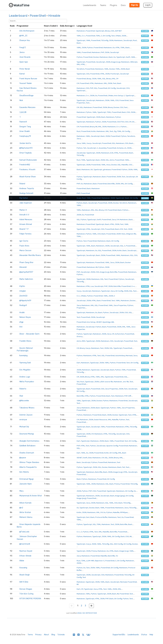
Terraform (81, 69)
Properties (81, 308)
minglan (23, 291)
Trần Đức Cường (26, 594)
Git (133, 122)
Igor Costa (24, 241)
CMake (118, 36)
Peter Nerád (25, 69)
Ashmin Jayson (26, 415)
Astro (112, 160)
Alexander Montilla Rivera (30, 255)
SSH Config (118, 544)
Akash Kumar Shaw (28, 177)
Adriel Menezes (26, 220)
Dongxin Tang (25, 127)
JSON (124, 36)
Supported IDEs (119, 635)
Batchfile (111, 184)
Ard (21, 327)
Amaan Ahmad (26, 224)
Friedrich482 (25, 165)
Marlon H (23, 210)
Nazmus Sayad (26, 551)
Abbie (22, 561)
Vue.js (89, 143)
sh (125, 148)
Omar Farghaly (26, 153)
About (46, 635)
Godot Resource (101, 420)
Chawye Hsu (25, 40)
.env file (126, 382)
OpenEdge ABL (108, 322)
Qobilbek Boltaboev (27, 446)
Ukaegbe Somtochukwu (29, 441)
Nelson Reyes (25, 317)
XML (78, 64)
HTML (118, 47)
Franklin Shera (25, 341)
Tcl (117, 556)
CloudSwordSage (26, 96)
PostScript (115, 74)
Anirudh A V (24, 215)
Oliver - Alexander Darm (29, 334)
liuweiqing (23, 356)
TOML (98, 36)
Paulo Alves (24, 246)
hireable (145, 31)
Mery (21, 491)
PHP (102, 52)
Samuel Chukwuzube (28, 160)
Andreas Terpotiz (27, 189)
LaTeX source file (106, 382)
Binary (108, 31)
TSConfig (105, 40)
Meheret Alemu (26, 517)
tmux (108, 165)
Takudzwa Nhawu (27, 408)
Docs (123, 5)
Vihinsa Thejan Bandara (29, 462)
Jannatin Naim (26, 484)
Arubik (22, 313)
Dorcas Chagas (26, 589)
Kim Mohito (24, 472)
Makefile (125, 165)
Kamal (22, 74)
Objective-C (100, 561)
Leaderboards (90, 5)
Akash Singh (25, 575)
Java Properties (120, 305)
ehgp (21, 322)
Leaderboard (18, 16)
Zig (115, 131)
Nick (21, 100)
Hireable (54, 16)
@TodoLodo (24, 532)
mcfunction (120, 334)
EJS (112, 153)
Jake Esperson (26, 203)
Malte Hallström (26, 279)
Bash (79, 43)
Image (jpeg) (120, 496)
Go (114, 47)
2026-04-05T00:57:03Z (87, 613)
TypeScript (100, 31)
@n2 (21, 508)
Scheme (120, 148)
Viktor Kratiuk (25, 512)
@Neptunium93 (26, 148)
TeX (85, 148)
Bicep (89, 79)
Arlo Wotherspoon (27, 31)
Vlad (21, 396)
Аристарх (24, 62)
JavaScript (128, 40)
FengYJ (23, 48)
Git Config (107, 36)
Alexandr (23, 267)
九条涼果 (23, 112)
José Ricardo (25, 57)
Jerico (22, 52)
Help (151, 635)
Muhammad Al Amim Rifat (31, 496)
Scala (79, 198)
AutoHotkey (120, 355)
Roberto (23, 389)
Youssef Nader (26, 83)
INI (96, 127)
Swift (128, 57)
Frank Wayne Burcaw (28, 79)
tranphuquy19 (25, 136)
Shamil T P (24, 229)
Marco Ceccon (25, 251)
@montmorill (25, 544)
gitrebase (107, 169)
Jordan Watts (25, 143)
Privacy (38, 635)
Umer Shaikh (25, 131)
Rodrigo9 (23, 305)
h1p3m (22, 286)
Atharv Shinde (25, 556)
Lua (92, 286)
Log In (148, 5)
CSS (113, 31)
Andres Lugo (25, 377)
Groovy (79, 336)
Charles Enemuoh (27, 453)
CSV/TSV (121, 122)
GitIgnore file (131, 234)
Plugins (113, 5)
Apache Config (112, 446)
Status (144, 635)
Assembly (102, 148)
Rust (135, 40)
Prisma (117, 484)
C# (117, 79)
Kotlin (93, 131)
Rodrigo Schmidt (26, 193)
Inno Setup (118, 95)
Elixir (90, 458)
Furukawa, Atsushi (27, 170)
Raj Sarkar (24, 198)
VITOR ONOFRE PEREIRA (30, 599)
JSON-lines (121, 234)
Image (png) (81, 498)
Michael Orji (24, 427)
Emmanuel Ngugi (26, 479)
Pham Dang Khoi (26, 262)
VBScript (134, 62)
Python (90, 47)
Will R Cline (24, 582)
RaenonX (23, 122)
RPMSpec (124, 512)
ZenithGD (23, 296)
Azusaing (23, 568)
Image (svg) (116, 62)
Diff (130, 396)
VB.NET (99, 322)
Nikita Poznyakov (27, 382)
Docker (96, 57)
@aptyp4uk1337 (26, 272)
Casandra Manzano (27, 107)
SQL (104, 79)
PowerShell (38, 16)
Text (113, 36)
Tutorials (61, 635)
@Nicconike (24, 401)
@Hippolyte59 (25, 301)
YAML (79, 36)
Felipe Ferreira (25, 234)
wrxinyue (23, 420)
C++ (83, 36)
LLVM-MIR (90, 561)
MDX (84, 341)
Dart (78, 363)
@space (23, 458)
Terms (30, 635)
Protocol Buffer (101, 517)
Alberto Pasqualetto (28, 467)
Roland (22, 184)
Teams (103, 5)
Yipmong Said (25, 363)
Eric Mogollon (25, 370)
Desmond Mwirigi (27, 434)
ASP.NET (118, 31)
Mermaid (129, 355)
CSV (128, 88)
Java (79, 139)
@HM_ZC (23, 36)
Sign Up (134, 5)
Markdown (81, 31)
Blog (53, 635)
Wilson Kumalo (25, 503)
